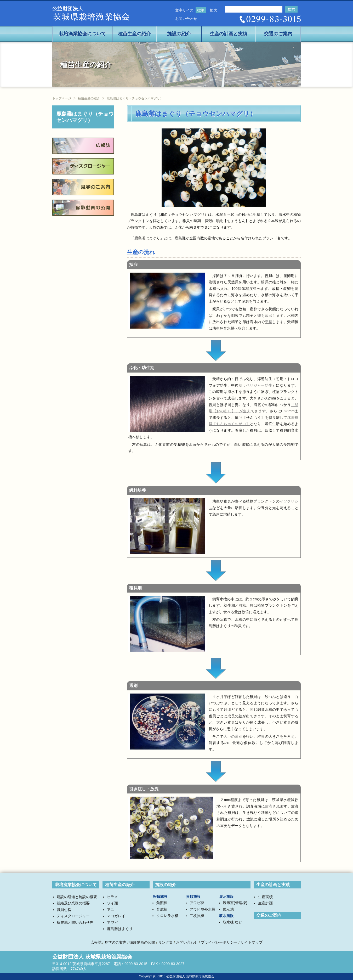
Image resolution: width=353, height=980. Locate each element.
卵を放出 (265, 316)
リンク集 (166, 942)
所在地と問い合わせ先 (75, 922)
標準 (201, 10)
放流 (269, 806)
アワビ (112, 922)
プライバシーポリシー (219, 942)
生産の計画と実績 (229, 34)
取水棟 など (232, 922)
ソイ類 (112, 903)
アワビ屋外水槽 (202, 909)
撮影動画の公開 (142, 942)
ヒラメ (112, 897)
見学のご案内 (116, 942)
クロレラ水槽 (167, 916)
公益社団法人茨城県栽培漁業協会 (91, 14)
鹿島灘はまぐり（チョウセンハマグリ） (85, 117)
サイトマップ (252, 942)
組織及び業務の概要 (73, 903)
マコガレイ (116, 916)
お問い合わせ (186, 19)
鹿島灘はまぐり (120, 929)
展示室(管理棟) (235, 903)
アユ (111, 910)
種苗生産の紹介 (134, 34)
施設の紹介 (179, 34)
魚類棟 (162, 903)
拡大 (213, 10)
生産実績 (265, 897)
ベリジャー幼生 (259, 385)
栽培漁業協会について (82, 34)
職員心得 (64, 910)
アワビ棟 (197, 903)
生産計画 (265, 903)
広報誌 (96, 942)
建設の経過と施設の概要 (77, 897)
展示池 (228, 909)
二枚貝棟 (197, 916)
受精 (269, 322)
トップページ (62, 98)
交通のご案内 (278, 34)
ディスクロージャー (73, 916)
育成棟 (162, 909)
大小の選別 (233, 736)
